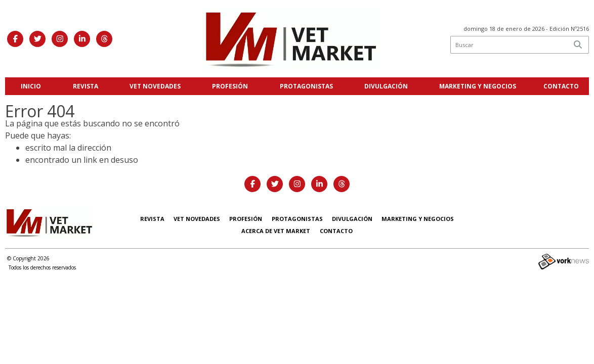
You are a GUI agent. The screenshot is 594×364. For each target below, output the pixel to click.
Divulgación (386, 86)
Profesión (230, 86)
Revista (86, 86)
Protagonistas (306, 86)
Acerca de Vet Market (276, 231)
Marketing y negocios (478, 86)
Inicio (31, 86)
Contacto (561, 86)
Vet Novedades (155, 86)
